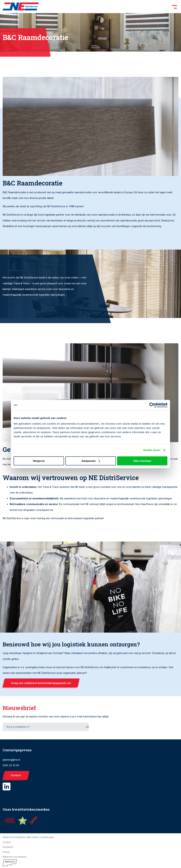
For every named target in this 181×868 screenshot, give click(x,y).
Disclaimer (8, 847)
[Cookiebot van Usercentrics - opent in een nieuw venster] (152, 405)
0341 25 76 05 (11, 765)
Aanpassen (91, 461)
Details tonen (152, 450)
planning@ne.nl (11, 760)
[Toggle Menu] (109, 7)
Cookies (7, 842)
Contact (16, 775)
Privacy (6, 852)
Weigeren (39, 461)
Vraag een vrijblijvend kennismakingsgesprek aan (41, 683)
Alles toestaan (142, 461)
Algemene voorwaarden (15, 857)
